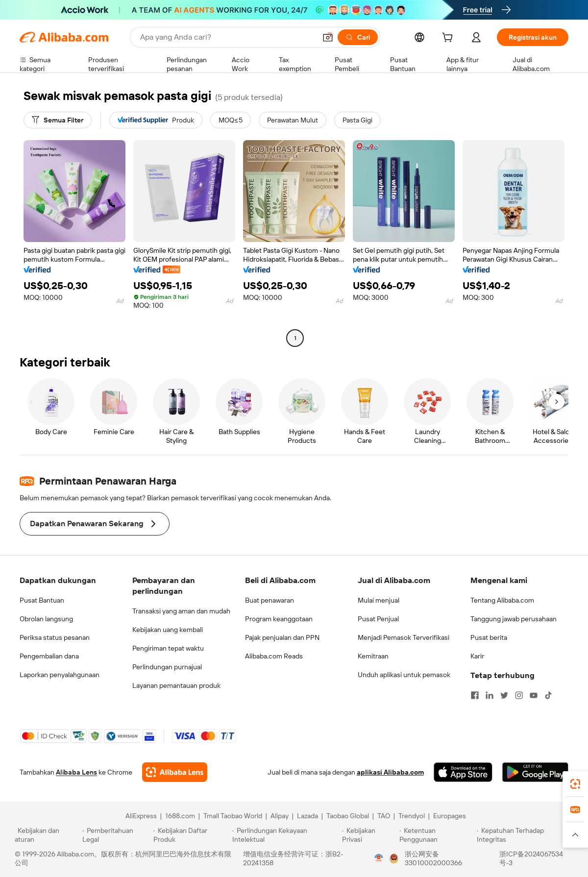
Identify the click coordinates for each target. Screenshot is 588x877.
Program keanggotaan (279, 619)
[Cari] (358, 37)
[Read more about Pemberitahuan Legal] (116, 835)
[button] (328, 37)
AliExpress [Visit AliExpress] (141, 816)
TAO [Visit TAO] (384, 816)
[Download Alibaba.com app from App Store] (463, 772)
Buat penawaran (269, 600)
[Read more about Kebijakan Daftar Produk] (191, 835)
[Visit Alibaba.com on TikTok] (548, 695)
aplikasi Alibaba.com (390, 772)
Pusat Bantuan (42, 600)
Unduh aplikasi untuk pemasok (404, 675)
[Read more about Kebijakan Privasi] (369, 835)
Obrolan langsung (46, 619)
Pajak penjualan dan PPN (282, 637)
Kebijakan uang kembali (168, 630)
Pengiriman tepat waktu (168, 648)
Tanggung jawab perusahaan (514, 619)
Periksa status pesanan (55, 637)
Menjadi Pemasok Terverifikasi (404, 637)
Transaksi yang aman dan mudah (181, 611)
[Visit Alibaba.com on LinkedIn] (490, 695)
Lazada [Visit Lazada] (307, 816)
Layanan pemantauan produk (176, 685)
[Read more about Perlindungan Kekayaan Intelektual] (286, 835)
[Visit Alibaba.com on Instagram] (519, 695)
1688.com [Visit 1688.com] (180, 816)
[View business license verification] (379, 858)
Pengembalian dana (49, 656)
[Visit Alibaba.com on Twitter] (504, 695)
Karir (477, 656)
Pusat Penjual (378, 619)
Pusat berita (489, 637)
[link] (575, 784)
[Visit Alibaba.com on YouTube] (534, 695)
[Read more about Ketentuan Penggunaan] (437, 835)
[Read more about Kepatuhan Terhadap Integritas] (525, 835)
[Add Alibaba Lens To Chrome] (175, 772)
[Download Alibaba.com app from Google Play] (535, 772)
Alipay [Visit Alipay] (280, 816)
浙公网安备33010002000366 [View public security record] (433, 858)
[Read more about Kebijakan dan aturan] (47, 835)
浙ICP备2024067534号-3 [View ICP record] (531, 858)
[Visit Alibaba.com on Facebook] (475, 695)
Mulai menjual (379, 600)
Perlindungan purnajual (167, 667)
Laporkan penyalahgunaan (60, 675)
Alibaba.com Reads (274, 656)
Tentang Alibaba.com (502, 600)
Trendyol (412, 816)
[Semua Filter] (58, 120)
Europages (450, 816)
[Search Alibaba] (227, 37)
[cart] (449, 39)
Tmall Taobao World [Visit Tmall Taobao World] (233, 816)
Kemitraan (373, 656)
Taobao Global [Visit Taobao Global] (348, 816)
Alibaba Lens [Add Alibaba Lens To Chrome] (76, 772)
